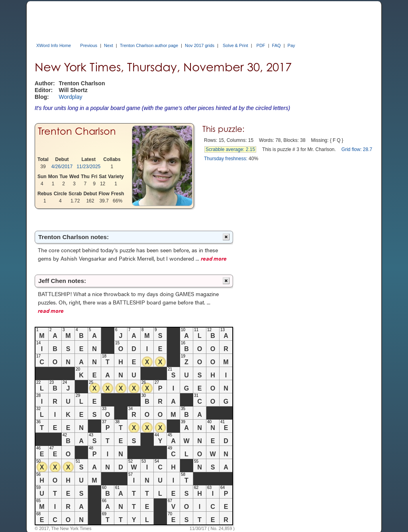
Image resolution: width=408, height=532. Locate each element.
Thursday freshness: (226, 159)
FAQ (277, 45)
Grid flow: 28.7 (357, 149)
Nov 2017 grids (200, 45)
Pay (291, 45)
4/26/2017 (62, 167)
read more (214, 258)
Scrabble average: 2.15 (230, 149)
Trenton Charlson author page (149, 45)
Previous (89, 45)
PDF (261, 45)
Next (109, 45)
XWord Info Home (54, 45)
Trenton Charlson (77, 131)
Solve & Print (235, 45)
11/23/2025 (88, 167)
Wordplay (71, 97)
